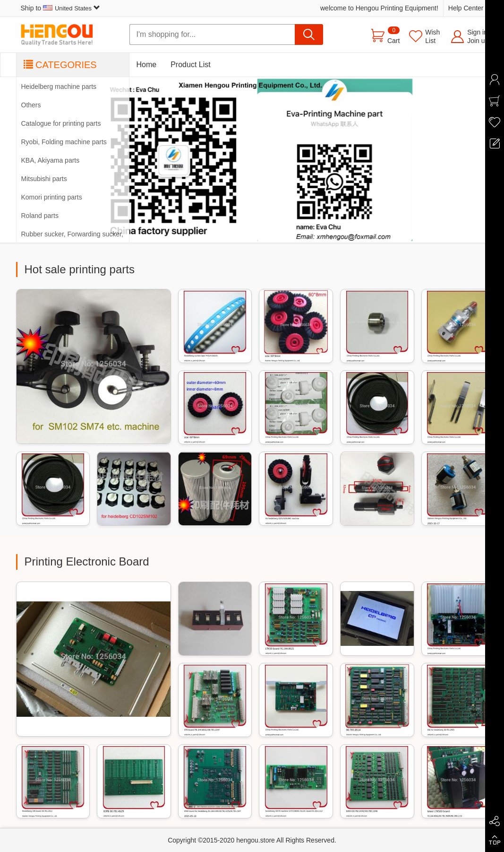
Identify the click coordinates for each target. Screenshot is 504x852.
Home (147, 65)
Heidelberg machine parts (59, 87)
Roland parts (40, 216)
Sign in (477, 32)
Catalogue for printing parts (61, 123)
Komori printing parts (52, 197)
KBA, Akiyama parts (51, 160)
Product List (190, 65)
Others (31, 105)
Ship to (60, 8)
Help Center (466, 8)
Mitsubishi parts (44, 179)
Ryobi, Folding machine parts (64, 142)
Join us (478, 41)
